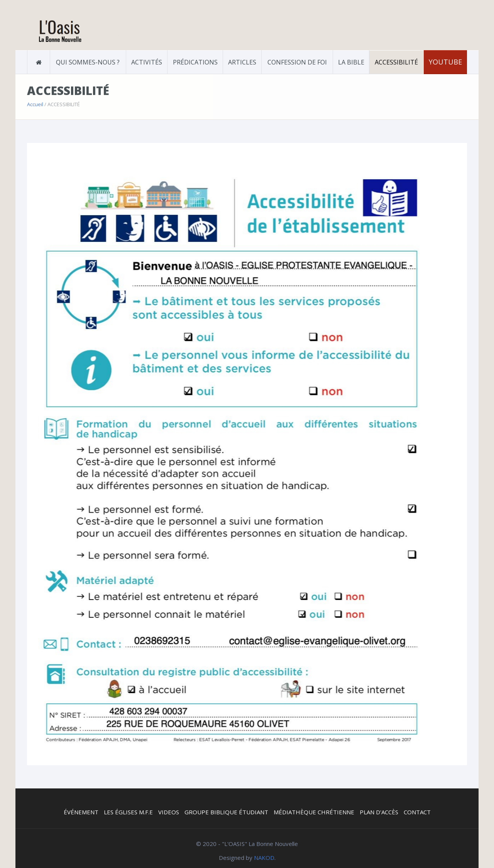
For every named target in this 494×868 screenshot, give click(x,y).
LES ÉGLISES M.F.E (128, 812)
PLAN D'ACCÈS (379, 812)
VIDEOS (169, 812)
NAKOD (264, 858)
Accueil (35, 104)
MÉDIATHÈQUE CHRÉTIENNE (314, 812)
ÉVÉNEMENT (81, 812)
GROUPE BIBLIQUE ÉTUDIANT (226, 812)
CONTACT (417, 812)
